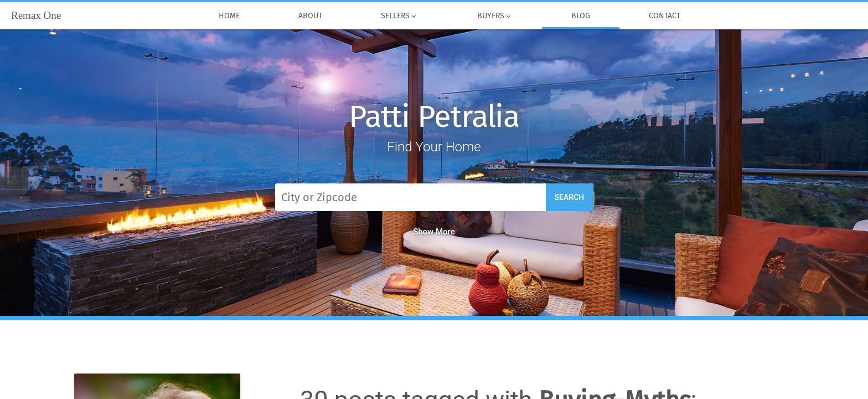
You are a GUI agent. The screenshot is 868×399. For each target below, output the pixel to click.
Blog (581, 16)
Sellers (399, 16)
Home (229, 16)
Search (570, 197)
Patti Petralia (434, 117)
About (310, 16)
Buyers (494, 16)
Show (434, 232)
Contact (665, 16)
